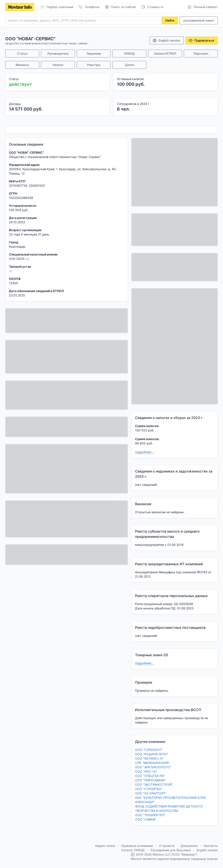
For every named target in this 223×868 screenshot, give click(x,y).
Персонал (201, 53)
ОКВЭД (129, 53)
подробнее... (144, 452)
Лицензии (94, 53)
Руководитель (58, 53)
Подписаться (201, 40)
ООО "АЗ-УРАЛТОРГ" (151, 793)
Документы (189, 846)
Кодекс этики (105, 846)
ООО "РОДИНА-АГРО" (152, 754)
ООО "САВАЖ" (146, 819)
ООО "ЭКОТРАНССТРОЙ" (154, 785)
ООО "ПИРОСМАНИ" (150, 780)
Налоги (58, 65)
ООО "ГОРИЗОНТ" (149, 750)
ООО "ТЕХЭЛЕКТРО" (150, 815)
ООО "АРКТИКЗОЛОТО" (153, 767)
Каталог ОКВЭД (133, 850)
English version (166, 40)
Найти (170, 20)
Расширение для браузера (171, 850)
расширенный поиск (199, 20)
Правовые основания (137, 846)
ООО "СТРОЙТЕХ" (149, 789)
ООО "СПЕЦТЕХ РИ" (150, 776)
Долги (129, 65)
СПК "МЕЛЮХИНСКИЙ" (152, 763)
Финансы (22, 65)
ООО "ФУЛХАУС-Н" (149, 758)
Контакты (211, 846)
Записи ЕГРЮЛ (165, 53)
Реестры (94, 65)
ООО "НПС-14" (146, 771)
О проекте (167, 846)
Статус (22, 53)
